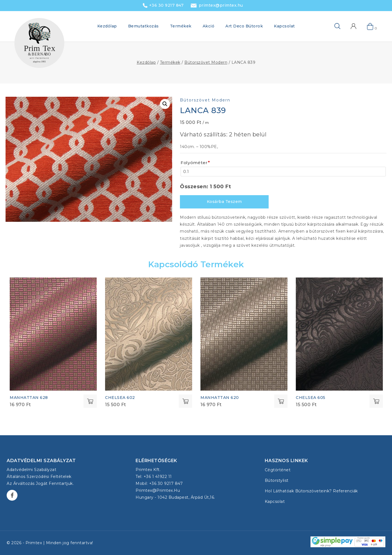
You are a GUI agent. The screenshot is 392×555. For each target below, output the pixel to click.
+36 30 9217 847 (166, 5)
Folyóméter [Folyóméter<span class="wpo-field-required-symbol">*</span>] (195, 163)
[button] (165, 104)
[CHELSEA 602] (149, 334)
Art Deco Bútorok (244, 26)
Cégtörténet (278, 470)
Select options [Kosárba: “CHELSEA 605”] (376, 401)
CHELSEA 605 (311, 398)
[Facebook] (12, 495)
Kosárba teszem (224, 202)
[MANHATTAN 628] (53, 334)
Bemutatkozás (143, 26)
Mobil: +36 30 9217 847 (159, 483)
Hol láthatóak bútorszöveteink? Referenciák (311, 491)
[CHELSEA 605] (339, 334)
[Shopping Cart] (370, 26)
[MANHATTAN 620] (244, 334)
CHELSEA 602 (120, 398)
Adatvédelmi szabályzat (31, 470)
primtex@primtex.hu (221, 5)
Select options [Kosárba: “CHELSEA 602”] (185, 401)
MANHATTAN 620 (220, 398)
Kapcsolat (284, 26)
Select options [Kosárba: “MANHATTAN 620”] (281, 401)
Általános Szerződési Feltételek (39, 477)
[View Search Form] (329, 26)
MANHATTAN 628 (29, 398)
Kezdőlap (107, 26)
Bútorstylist (277, 480)
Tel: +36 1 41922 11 (154, 477)
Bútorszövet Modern (205, 100)
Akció (209, 26)
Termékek (181, 26)
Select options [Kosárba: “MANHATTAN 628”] (90, 401)
